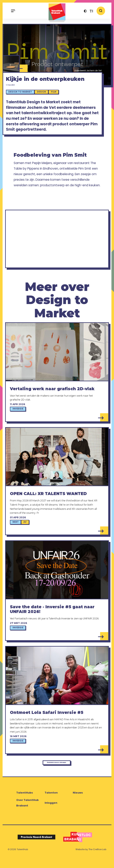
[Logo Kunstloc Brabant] (78, 849)
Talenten (51, 804)
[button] (85, 12)
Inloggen (51, 814)
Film (56, 99)
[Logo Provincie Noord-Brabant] (36, 849)
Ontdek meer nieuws (56, 772)
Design (44, 99)
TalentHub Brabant (57, 13)
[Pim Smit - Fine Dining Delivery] (11, 65)
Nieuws (78, 804)
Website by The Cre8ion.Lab (91, 861)
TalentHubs (25, 804)
